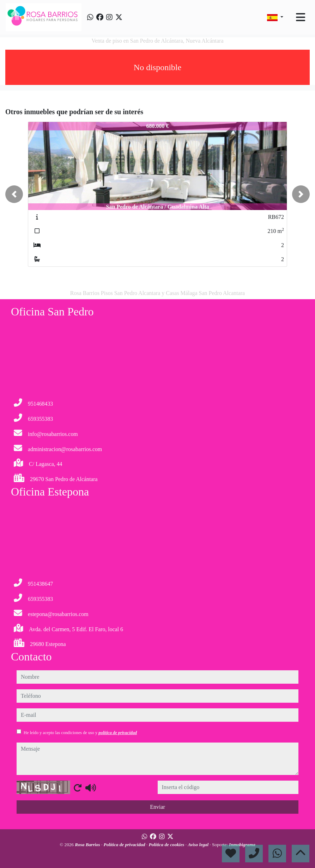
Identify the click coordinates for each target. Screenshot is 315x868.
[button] (14, 194)
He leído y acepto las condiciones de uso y (80, 733)
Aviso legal (199, 845)
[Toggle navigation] (301, 17)
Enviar (157, 807)
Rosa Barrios (88, 845)
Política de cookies (167, 845)
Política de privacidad (125, 845)
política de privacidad (118, 733)
